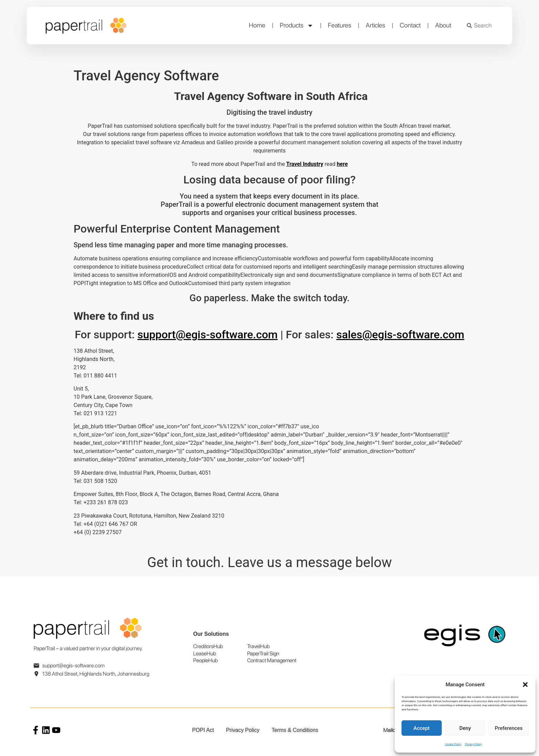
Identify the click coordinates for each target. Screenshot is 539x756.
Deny (465, 728)
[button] (525, 685)
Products (297, 26)
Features (340, 25)
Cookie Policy (453, 744)
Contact (410, 25)
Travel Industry (305, 164)
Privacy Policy (473, 744)
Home (257, 25)
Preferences (509, 728)
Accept (422, 728)
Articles (376, 25)
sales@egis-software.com (400, 335)
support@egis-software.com (208, 335)
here (342, 164)
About (443, 25)
